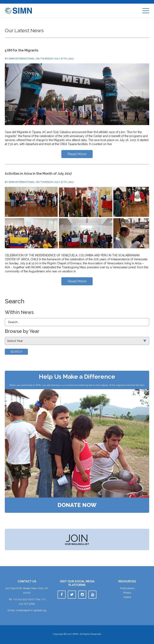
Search (16, 352)
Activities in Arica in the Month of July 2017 (38, 174)
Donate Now (77, 505)
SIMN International (22, 59)
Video (127, 597)
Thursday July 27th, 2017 (57, 59)
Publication (127, 588)
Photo (127, 593)
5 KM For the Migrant (22, 50)
